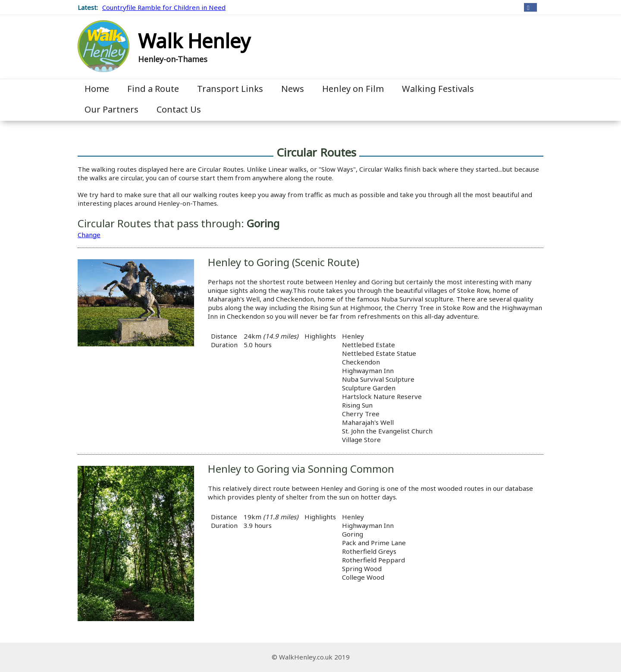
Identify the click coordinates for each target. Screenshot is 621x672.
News (293, 89)
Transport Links (230, 89)
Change (89, 235)
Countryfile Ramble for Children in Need (164, 7)
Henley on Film (353, 89)
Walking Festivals (438, 89)
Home (97, 89)
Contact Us (179, 109)
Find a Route (153, 89)
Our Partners (111, 109)
